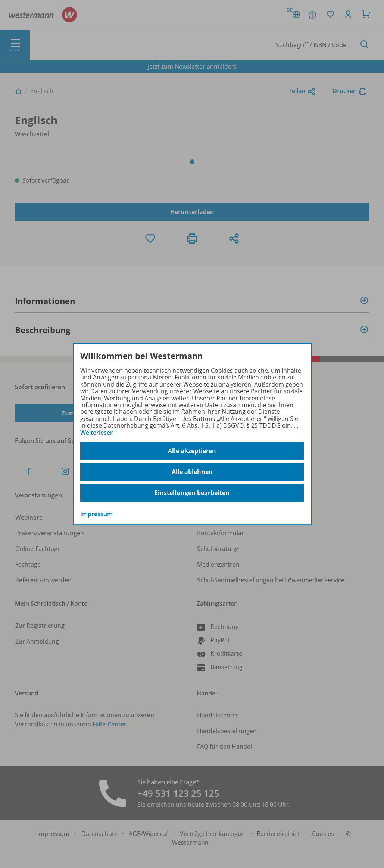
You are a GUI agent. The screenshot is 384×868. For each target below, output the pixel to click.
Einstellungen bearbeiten (192, 493)
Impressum (96, 514)
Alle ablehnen (192, 472)
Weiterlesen (97, 433)
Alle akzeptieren (192, 451)
